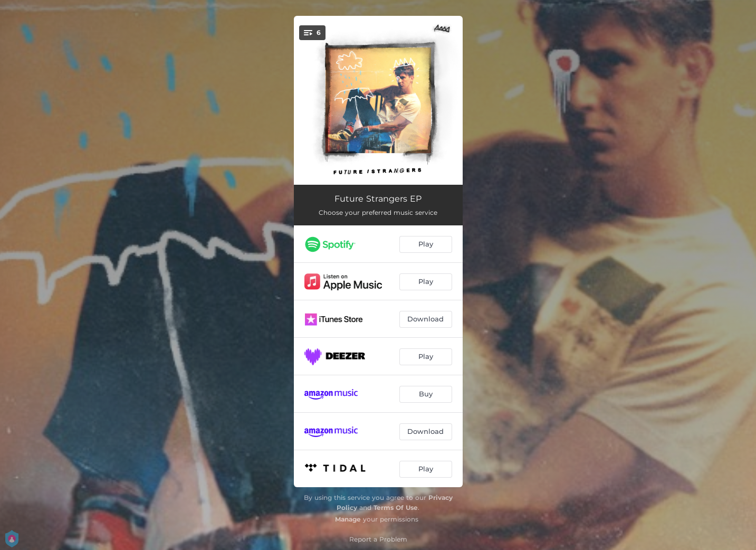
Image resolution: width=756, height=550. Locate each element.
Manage (348, 519)
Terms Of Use (396, 508)
